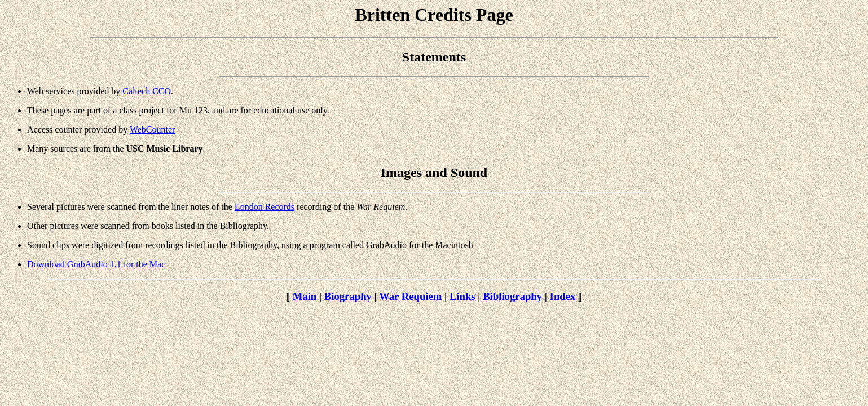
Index (563, 296)
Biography (348, 296)
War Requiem (410, 296)
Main (305, 296)
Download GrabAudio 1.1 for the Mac (96, 264)
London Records (265, 207)
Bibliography (512, 296)
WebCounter (152, 129)
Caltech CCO (147, 91)
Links (462, 296)
